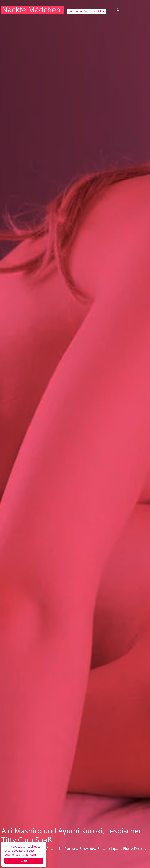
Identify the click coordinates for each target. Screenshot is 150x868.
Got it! (24, 861)
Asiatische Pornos (61, 848)
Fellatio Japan (109, 848)
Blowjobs (87, 848)
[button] (118, 10)
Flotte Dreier (134, 848)
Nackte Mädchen (31, 10)
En (144, 5)
